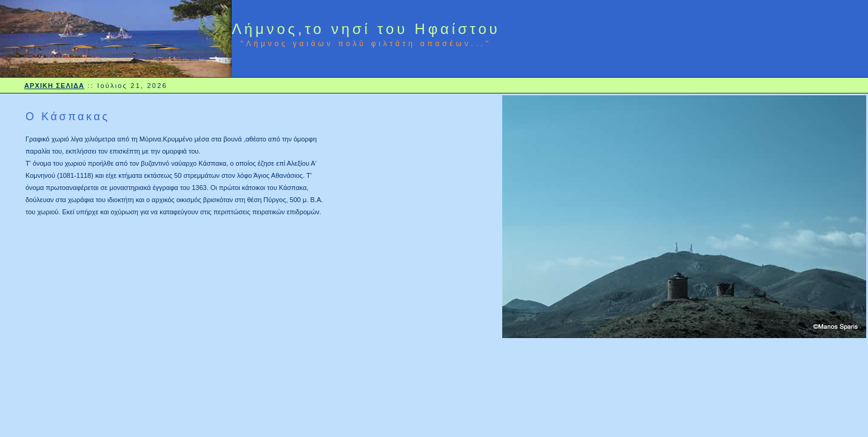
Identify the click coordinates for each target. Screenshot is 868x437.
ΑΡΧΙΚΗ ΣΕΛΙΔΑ (54, 86)
